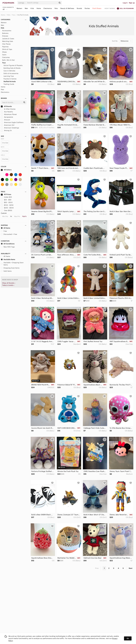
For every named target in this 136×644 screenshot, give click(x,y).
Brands (79, 8)
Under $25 (6, 197)
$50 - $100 (7, 202)
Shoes (4, 52)
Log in (125, 3)
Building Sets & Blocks (12, 68)
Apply (24, 216)
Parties (87, 8)
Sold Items (6, 271)
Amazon (5, 120)
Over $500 (7, 210)
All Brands (6, 106)
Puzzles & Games (10, 79)
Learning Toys (9, 76)
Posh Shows (97, 8)
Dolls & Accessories (11, 73)
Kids (32, 8)
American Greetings (10, 128)
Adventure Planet (9, 114)
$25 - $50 (6, 200)
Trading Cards (9, 84)
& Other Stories (8, 109)
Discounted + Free (9, 234)
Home (39, 8)
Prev (97, 568)
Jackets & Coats (8, 39)
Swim (4, 55)
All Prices (6, 194)
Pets (56, 8)
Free (4, 231)
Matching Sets (8, 41)
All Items (5, 228)
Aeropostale (7, 117)
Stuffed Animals (23, 15)
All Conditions (8, 244)
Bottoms (5, 33)
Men (26, 8)
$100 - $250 (7, 205)
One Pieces (6, 44)
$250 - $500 (7, 208)
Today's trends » (8, 285)
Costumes (6, 57)
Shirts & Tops (7, 49)
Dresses (5, 36)
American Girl (8, 125)
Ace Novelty (7, 112)
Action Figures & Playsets (13, 65)
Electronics (48, 8)
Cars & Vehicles (9, 71)
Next (131, 568)
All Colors (6, 170)
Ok (128, 638)
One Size (5, 143)
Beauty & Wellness (67, 8)
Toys (14, 15)
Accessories (7, 31)
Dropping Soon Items (10, 268)
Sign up (132, 3)
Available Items (8, 259)
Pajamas (5, 47)
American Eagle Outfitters (12, 122)
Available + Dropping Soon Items (12, 264)
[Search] (42, 3)
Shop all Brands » (9, 283)
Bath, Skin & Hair (9, 60)
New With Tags (8, 247)
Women (19, 8)
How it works (110, 8)
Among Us (6, 130)
